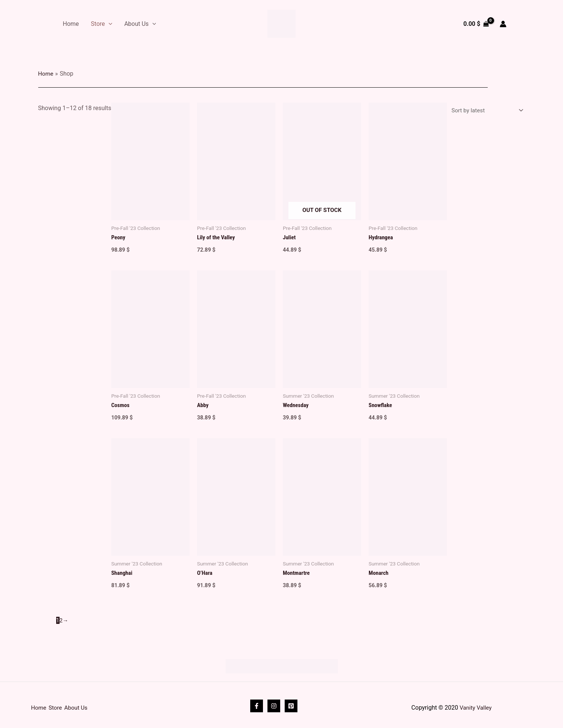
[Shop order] (484, 111)
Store (102, 24)
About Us (140, 24)
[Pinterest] (291, 704)
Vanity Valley (476, 705)
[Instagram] (274, 704)
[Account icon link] (503, 24)
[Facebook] (257, 704)
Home (71, 24)
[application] (109, 24)
